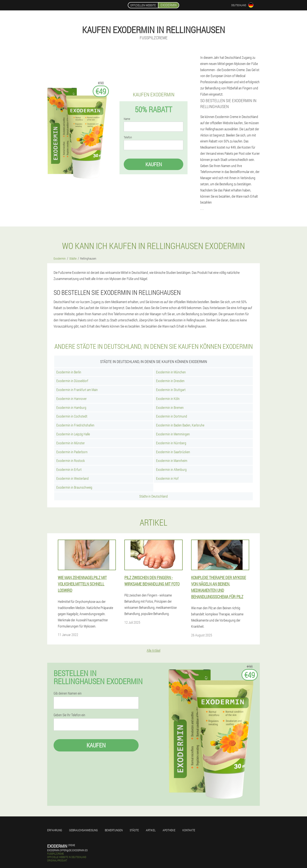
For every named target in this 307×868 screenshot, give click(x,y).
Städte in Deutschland (153, 496)
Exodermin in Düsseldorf (72, 381)
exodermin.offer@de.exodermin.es (67, 850)
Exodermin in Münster (71, 443)
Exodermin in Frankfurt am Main (77, 390)
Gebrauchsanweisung (83, 830)
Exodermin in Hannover (72, 399)
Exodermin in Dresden (170, 381)
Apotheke (169, 830)
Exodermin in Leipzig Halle (73, 434)
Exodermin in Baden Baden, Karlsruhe (180, 425)
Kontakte (189, 830)
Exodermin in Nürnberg (171, 443)
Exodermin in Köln (168, 399)
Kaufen (154, 164)
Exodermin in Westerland (72, 478)
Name (127, 119)
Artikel (151, 830)
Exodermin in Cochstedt (72, 416)
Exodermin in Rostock (71, 461)
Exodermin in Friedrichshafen (75, 425)
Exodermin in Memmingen (173, 434)
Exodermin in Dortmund (172, 416)
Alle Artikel (153, 650)
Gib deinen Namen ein (68, 693)
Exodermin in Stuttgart (171, 390)
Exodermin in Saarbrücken (173, 452)
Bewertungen (114, 830)
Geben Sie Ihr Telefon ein (69, 715)
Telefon (128, 137)
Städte (134, 830)
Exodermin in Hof (167, 478)
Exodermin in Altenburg (171, 469)
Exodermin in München (171, 372)
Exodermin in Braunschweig (74, 487)
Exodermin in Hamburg (71, 407)
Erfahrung (55, 830)
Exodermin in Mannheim (172, 461)
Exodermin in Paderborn (72, 452)
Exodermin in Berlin (69, 372)
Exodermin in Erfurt (69, 469)
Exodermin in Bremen (170, 407)
